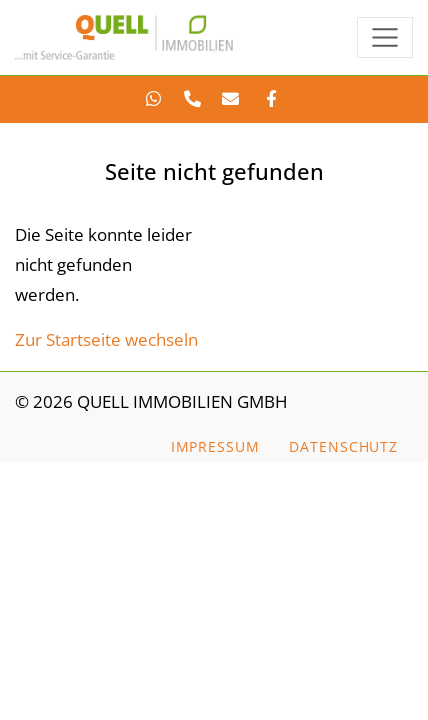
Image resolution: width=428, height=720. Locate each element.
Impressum (215, 446)
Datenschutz (343, 446)
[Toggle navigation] (385, 37)
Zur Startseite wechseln (106, 339)
